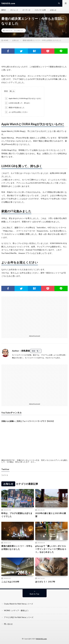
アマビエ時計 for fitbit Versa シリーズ (19, 617)
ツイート (5, 475)
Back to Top (34, 594)
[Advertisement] (25, 315)
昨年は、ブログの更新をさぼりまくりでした (17, 515)
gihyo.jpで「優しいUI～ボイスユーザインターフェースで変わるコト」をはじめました (51, 549)
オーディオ (26, 10)
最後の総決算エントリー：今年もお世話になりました (17, 547)
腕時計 (4, 10)
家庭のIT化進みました (15, 108)
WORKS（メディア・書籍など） (17, 610)
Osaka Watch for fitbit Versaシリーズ (18, 604)
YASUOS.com (41, 639)
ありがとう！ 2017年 (45, 582)
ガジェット (14, 10)
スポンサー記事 (40, 10)
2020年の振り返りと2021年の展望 (51, 515)
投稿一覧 (35, 351)
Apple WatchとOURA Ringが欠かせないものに (23, 98)
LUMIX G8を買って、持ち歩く (18, 103)
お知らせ (53, 10)
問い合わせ (8, 624)
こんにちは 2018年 (10, 582)
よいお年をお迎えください (16, 112)
